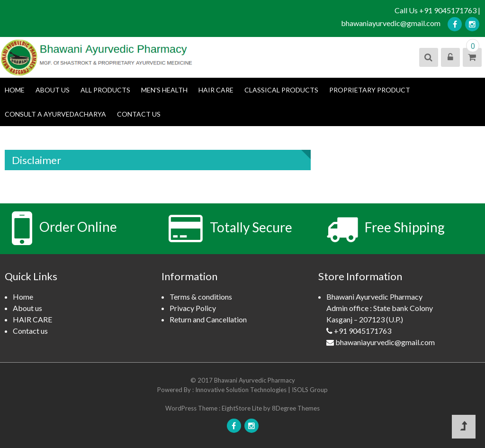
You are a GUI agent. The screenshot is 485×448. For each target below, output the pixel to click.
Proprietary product (370, 90)
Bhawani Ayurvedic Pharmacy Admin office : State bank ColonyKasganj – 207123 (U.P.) (392, 320)
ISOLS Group (310, 390)
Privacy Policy (193, 308)
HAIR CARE (216, 90)
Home (15, 90)
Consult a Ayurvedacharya (55, 114)
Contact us (139, 114)
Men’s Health (164, 90)
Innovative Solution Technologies (242, 390)
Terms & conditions (201, 297)
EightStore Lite (242, 408)
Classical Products (281, 90)
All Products (105, 90)
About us (53, 90)
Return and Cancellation (208, 319)
